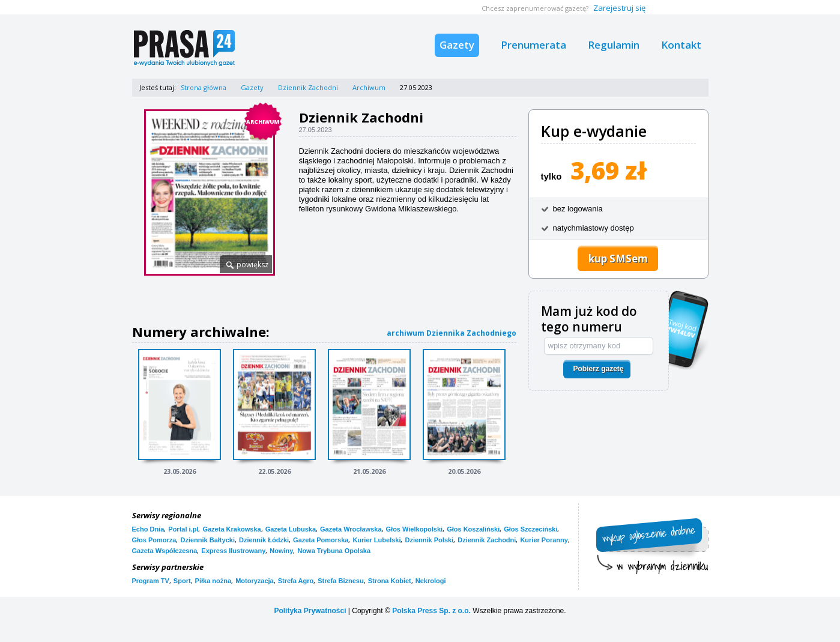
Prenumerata (533, 45)
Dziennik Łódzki (264, 540)
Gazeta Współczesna (165, 551)
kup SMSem (618, 259)
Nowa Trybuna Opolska (334, 551)
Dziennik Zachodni (308, 87)
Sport (182, 581)
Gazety (457, 45)
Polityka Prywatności (310, 611)
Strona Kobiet (390, 581)
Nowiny (281, 551)
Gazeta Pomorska (321, 540)
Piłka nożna (213, 581)
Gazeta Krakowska (231, 529)
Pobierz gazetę (598, 369)
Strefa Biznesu (340, 581)
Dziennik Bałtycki (207, 540)
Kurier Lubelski (376, 540)
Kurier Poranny (544, 540)
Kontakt (681, 45)
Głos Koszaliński (473, 529)
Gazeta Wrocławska (351, 529)
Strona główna (204, 87)
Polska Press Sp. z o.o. (431, 611)
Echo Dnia (148, 529)
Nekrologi (431, 581)
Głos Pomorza (154, 540)
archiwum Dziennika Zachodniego (452, 333)
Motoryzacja (255, 581)
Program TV (151, 581)
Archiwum (369, 87)
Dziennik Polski (429, 540)
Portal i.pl (183, 529)
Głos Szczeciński (530, 529)
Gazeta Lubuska (291, 529)
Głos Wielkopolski (415, 529)
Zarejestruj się (619, 8)
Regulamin (614, 45)
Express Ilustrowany (233, 551)
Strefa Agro (296, 581)
